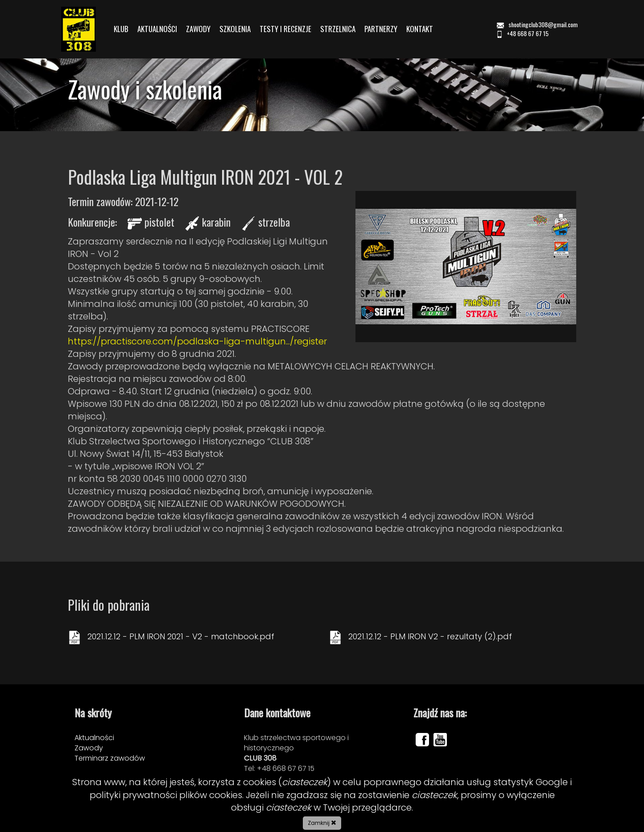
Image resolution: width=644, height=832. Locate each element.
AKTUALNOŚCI (157, 29)
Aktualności (94, 738)
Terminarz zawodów (110, 758)
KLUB (121, 29)
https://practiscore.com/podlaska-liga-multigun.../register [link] (197, 341)
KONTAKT (420, 29)
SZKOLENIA (235, 29)
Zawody (89, 748)
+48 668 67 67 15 (522, 33)
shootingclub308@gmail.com (538, 24)
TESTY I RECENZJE (285, 29)
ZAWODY (198, 29)
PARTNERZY (381, 29)
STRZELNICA (338, 29)
